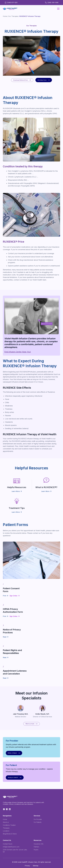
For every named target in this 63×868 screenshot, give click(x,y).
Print (5, 596)
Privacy (27, 866)
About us (6, 822)
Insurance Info (39, 844)
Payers (36, 850)
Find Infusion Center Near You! (18, 352)
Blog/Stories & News (10, 834)
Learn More (17, 491)
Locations (6, 831)
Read (5, 637)
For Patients (38, 822)
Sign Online (13, 596)
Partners (36, 847)
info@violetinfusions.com (11, 847)
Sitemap (36, 866)
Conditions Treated (9, 825)
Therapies (6, 828)
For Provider (38, 819)
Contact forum (8, 844)
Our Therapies (13, 16)
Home (5, 16)
